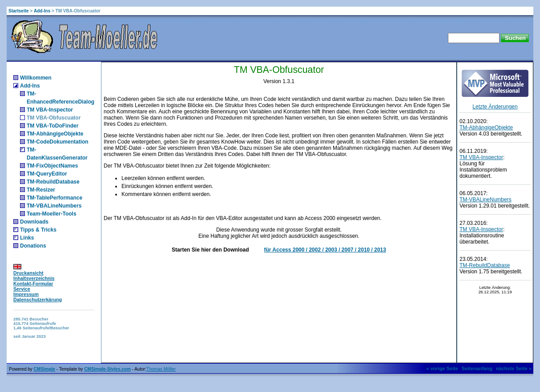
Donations (33, 246)
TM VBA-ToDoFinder (52, 126)
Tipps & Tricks (38, 230)
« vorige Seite (442, 368)
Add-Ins (42, 11)
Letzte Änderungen (495, 107)
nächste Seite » (514, 368)
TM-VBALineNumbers (54, 206)
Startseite (19, 11)
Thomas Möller (161, 369)
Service (22, 289)
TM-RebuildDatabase (53, 182)
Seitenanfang (477, 368)
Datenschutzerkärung (38, 300)
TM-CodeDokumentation (58, 142)
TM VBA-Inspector (50, 110)
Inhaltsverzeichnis (34, 278)
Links (27, 238)
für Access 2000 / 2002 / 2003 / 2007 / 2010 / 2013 (325, 250)
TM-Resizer (41, 190)
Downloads (34, 222)
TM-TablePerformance (54, 198)
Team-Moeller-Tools (52, 214)
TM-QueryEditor (47, 174)
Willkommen (36, 78)
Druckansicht (28, 273)
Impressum (26, 294)
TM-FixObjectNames (52, 166)
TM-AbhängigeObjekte (55, 134)
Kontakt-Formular (33, 284)
